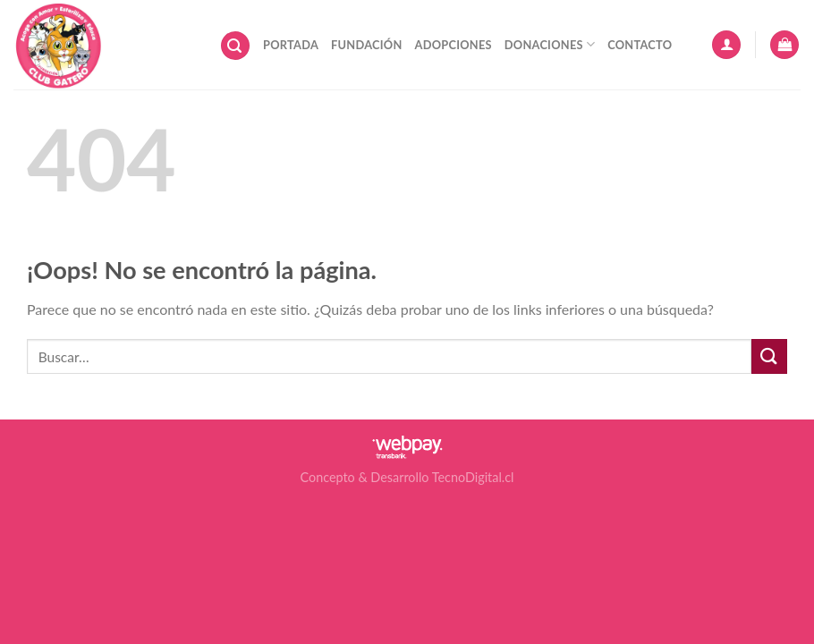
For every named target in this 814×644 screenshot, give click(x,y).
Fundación (366, 45)
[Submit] (769, 356)
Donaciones (550, 44)
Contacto (640, 45)
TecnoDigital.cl (473, 477)
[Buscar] (235, 46)
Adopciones (454, 45)
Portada (291, 45)
